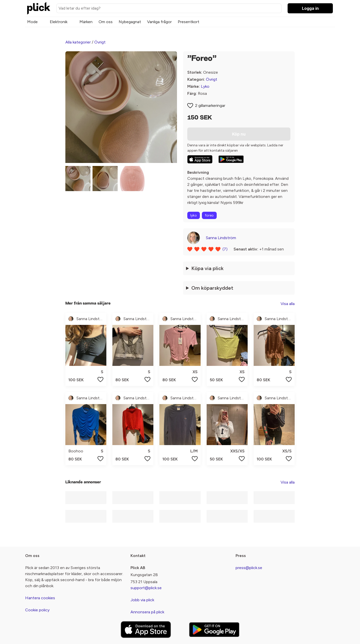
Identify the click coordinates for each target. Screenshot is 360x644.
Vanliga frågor (159, 22)
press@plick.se (249, 568)
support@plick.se (146, 588)
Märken (86, 22)
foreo (209, 215)
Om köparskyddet (212, 288)
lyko (194, 215)
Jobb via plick (142, 600)
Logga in (310, 8)
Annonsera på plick (147, 612)
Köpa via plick (207, 268)
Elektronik (59, 22)
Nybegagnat (130, 22)
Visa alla (288, 304)
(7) (225, 249)
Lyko (205, 86)
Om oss (106, 22)
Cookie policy (37, 610)
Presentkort (189, 22)
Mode (32, 22)
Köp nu (239, 134)
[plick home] (39, 8)
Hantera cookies (40, 598)
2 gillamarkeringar (210, 105)
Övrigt (100, 42)
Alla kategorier (78, 42)
